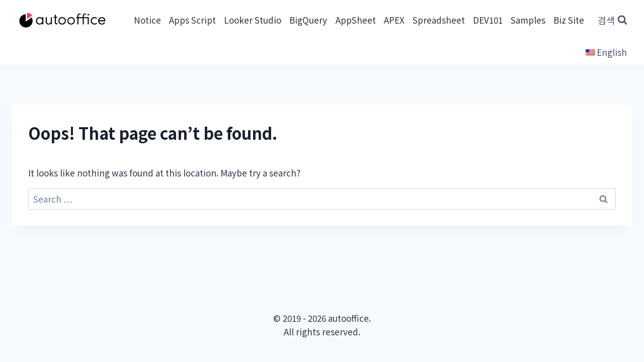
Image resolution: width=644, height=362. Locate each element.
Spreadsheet (439, 20)
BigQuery (308, 20)
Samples (528, 20)
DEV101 (488, 20)
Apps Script (192, 20)
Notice (147, 20)
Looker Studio (253, 20)
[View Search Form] (613, 20)
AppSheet (356, 20)
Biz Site (569, 20)
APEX (394, 20)
